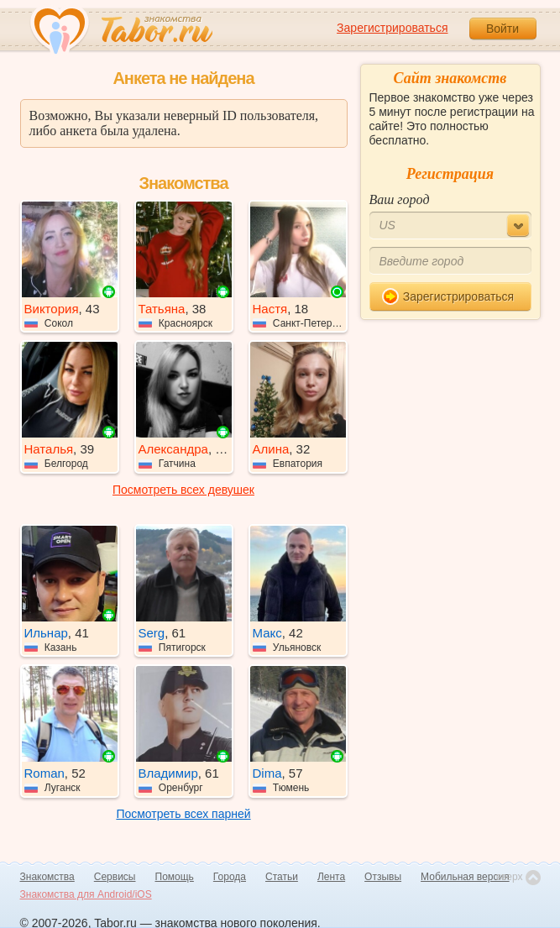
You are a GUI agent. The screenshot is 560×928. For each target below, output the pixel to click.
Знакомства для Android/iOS (86, 894)
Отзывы (383, 877)
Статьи (282, 877)
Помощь (175, 877)
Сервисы (115, 877)
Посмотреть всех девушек (183, 490)
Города (230, 877)
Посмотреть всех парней (183, 814)
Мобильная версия (465, 877)
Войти (502, 29)
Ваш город (400, 199)
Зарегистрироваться (392, 28)
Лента (331, 877)
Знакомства (47, 877)
